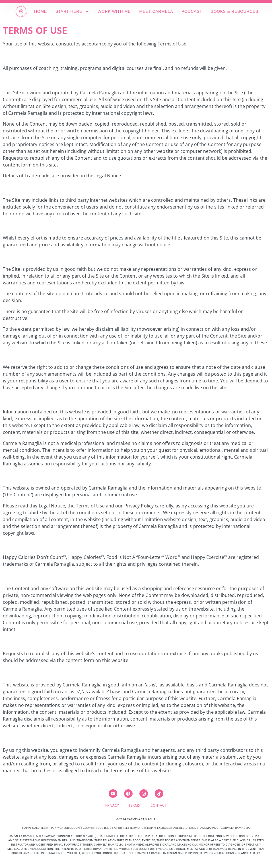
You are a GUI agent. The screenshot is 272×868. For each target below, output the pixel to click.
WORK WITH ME (114, 11)
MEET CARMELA (156, 11)
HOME (41, 11)
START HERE (72, 11)
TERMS (140, 805)
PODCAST (192, 11)
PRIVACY (117, 805)
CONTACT (159, 805)
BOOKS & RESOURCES (235, 11)
